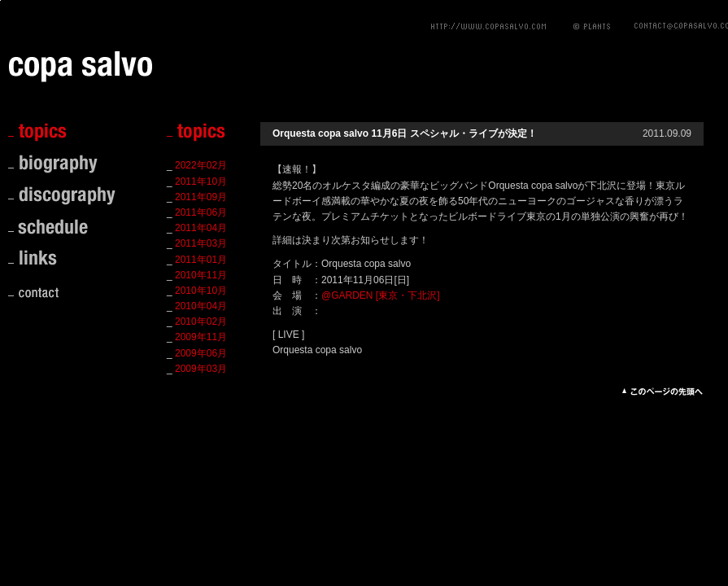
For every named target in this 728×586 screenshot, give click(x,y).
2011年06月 (201, 212)
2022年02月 (201, 165)
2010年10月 (201, 291)
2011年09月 (201, 197)
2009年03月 (201, 369)
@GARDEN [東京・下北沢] (381, 295)
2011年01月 (201, 260)
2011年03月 (201, 243)
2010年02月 (201, 321)
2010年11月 (201, 275)
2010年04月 (201, 306)
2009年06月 (201, 353)
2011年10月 (201, 181)
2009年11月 (201, 337)
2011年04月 (201, 228)
